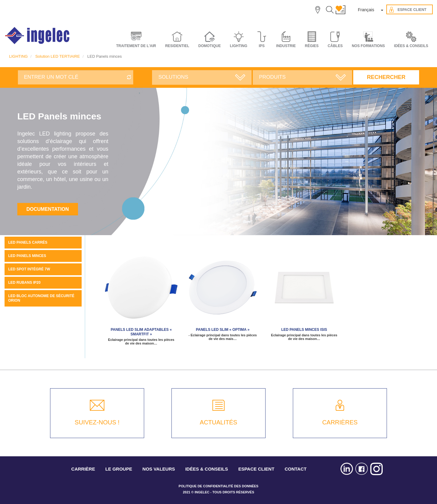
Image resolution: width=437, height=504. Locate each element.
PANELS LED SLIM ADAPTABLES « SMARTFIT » (141, 332)
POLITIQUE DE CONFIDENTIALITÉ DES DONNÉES (219, 486)
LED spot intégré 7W (29, 269)
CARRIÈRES (340, 422)
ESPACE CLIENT (256, 469)
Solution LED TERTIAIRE (58, 56)
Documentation (48, 209)
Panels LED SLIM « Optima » (223, 330)
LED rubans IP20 (24, 283)
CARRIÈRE (83, 469)
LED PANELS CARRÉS (28, 242)
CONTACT (296, 469)
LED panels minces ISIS (304, 330)
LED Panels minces (27, 256)
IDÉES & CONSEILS (411, 46)
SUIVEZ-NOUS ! (97, 422)
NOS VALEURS (159, 469)
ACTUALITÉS (218, 422)
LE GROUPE (119, 469)
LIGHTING (18, 56)
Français (366, 10)
